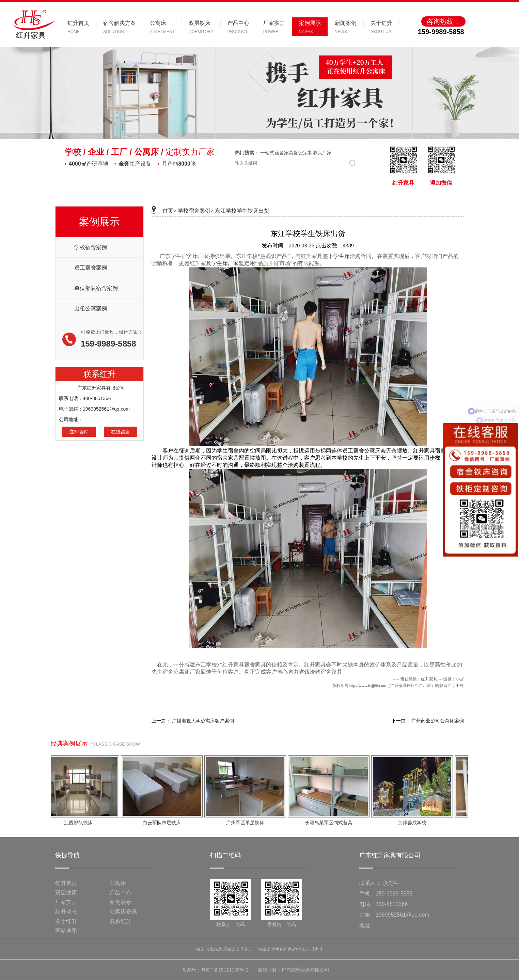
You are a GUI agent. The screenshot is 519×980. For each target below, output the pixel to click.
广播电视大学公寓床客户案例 (203, 721)
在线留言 (121, 432)
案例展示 (121, 902)
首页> (169, 211)
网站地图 (66, 931)
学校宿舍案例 (91, 247)
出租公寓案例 (91, 309)
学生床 (342, 256)
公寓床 (118, 883)
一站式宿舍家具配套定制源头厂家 (296, 153)
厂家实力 (66, 902)
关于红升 (66, 921)
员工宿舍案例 (91, 268)
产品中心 (121, 893)
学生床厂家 (225, 263)
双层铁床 (66, 893)
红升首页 (66, 883)
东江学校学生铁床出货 (242, 211)
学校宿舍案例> (196, 211)
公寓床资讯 (123, 912)
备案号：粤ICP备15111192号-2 (215, 970)
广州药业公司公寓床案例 (438, 721)
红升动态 (66, 912)
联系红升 (121, 921)
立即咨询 (79, 432)
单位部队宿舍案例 (96, 288)
